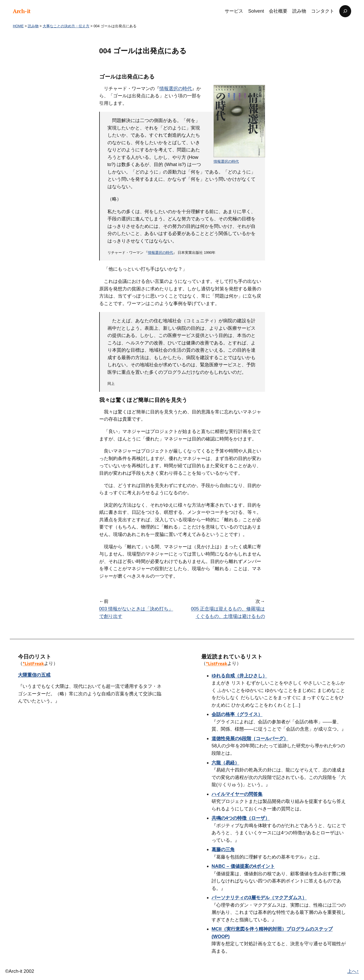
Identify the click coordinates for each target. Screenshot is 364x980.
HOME (18, 26)
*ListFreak (33, 663)
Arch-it (22, 11)
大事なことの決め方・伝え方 (66, 26)
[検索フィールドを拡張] (345, 11)
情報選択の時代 (226, 161)
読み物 (33, 26)
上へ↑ (353, 971)
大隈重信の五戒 (34, 675)
